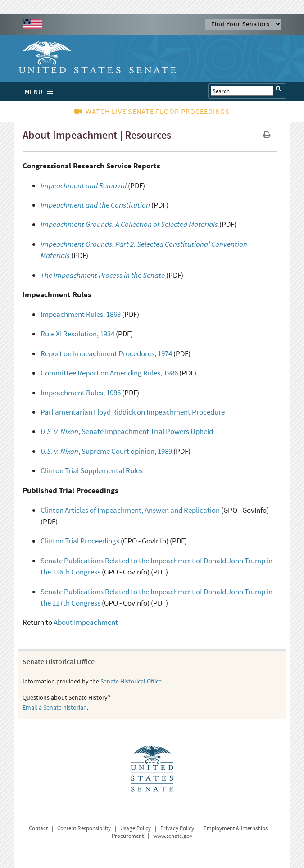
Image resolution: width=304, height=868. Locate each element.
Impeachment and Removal (84, 185)
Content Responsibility (84, 828)
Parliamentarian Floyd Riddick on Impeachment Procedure (133, 412)
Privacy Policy (177, 828)
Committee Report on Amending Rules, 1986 (109, 373)
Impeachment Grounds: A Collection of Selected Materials (129, 224)
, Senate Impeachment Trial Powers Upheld (127, 431)
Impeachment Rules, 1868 (81, 314)
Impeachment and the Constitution (95, 205)
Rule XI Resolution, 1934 (77, 334)
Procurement (128, 836)
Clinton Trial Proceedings (80, 541)
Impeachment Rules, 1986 (81, 393)
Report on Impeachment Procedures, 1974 (106, 353)
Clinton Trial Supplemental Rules (92, 470)
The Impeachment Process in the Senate (103, 275)
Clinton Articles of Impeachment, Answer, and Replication (130, 510)
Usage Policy (136, 828)
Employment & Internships (236, 828)
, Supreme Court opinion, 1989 (106, 451)
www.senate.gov (173, 836)
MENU (41, 92)
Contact (38, 828)
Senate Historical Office (131, 681)
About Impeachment (86, 622)
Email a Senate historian (55, 707)
